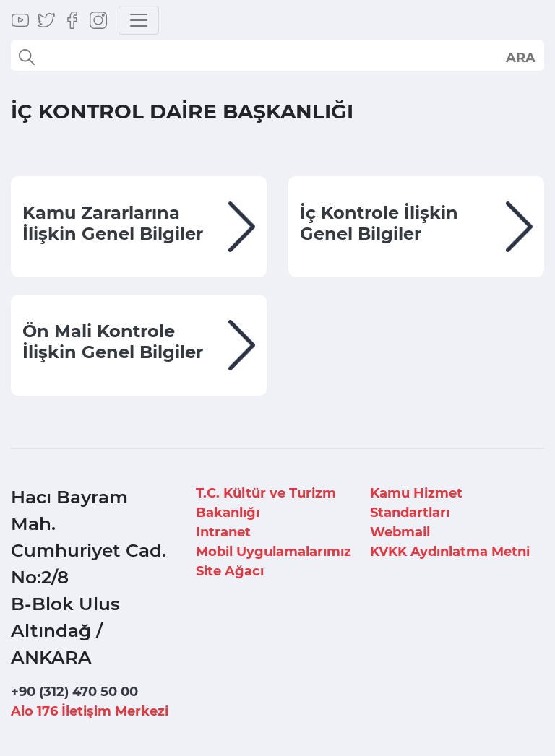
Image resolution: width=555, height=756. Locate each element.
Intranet (223, 532)
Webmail (400, 532)
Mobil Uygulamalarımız (274, 552)
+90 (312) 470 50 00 (74, 692)
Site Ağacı (230, 571)
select (520, 57)
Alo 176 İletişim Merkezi (90, 711)
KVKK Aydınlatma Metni (450, 552)
